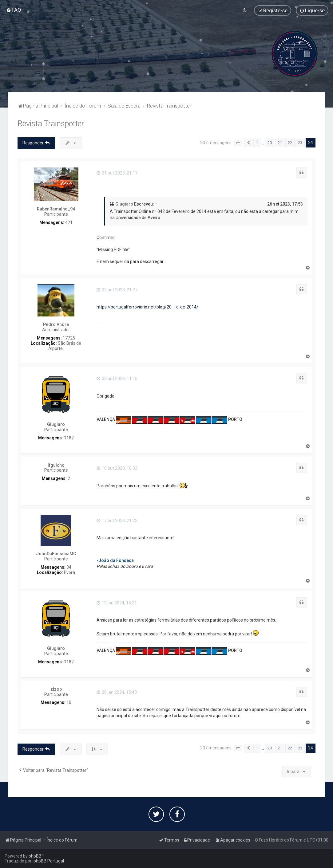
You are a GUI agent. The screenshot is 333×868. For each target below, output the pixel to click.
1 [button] (257, 143)
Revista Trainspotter (51, 124)
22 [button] (290, 143)
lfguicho (56, 465)
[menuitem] (14, 10)
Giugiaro (124, 204)
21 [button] (280, 143)
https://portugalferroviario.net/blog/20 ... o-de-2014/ (147, 307)
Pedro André (56, 324)
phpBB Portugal (49, 861)
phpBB (35, 856)
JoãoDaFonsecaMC (56, 554)
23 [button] (300, 143)
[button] (238, 143)
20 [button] (270, 143)
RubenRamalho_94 (56, 209)
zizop (56, 689)
